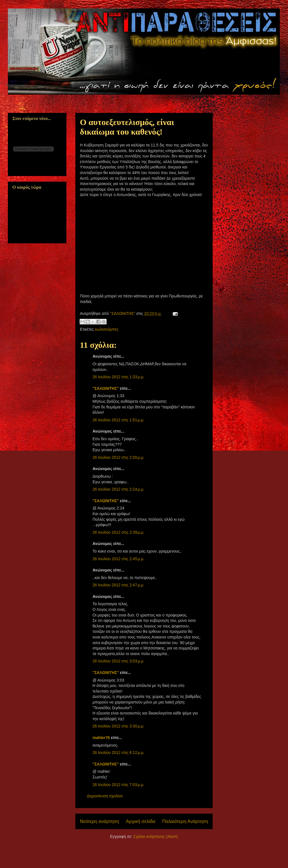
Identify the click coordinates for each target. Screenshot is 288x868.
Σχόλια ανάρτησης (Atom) (156, 836)
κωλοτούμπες (107, 329)
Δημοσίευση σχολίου (105, 796)
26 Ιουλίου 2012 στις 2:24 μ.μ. (118, 489)
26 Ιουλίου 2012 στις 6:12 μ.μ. (118, 753)
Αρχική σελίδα (141, 821)
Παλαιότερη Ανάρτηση (185, 821)
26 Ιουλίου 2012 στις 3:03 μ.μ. (118, 661)
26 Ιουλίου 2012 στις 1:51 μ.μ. (118, 420)
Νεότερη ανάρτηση (99, 821)
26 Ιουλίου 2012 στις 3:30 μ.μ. (118, 726)
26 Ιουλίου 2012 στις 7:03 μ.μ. (118, 785)
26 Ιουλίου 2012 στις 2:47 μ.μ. (118, 585)
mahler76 (101, 738)
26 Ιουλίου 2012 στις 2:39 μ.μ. (118, 532)
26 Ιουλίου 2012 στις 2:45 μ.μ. (118, 559)
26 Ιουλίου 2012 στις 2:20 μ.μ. (118, 457)
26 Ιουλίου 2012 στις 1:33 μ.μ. (118, 377)
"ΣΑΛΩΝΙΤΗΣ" (106, 388)
